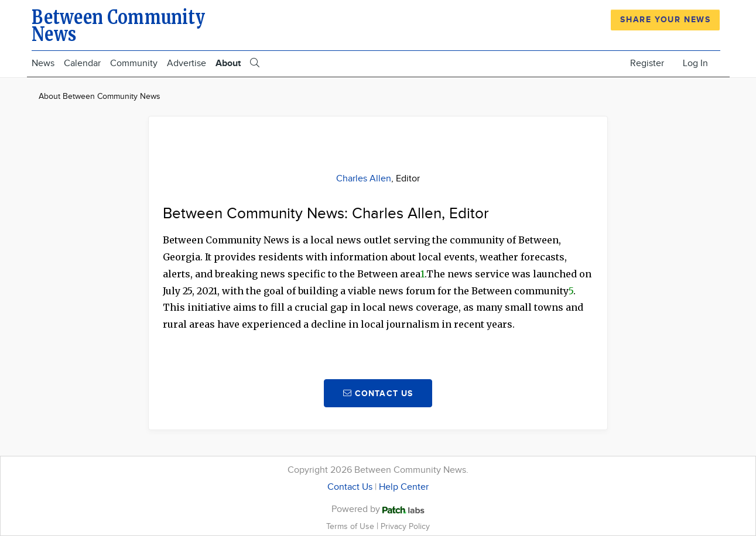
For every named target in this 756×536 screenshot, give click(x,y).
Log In (695, 63)
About (228, 63)
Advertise (187, 63)
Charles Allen (364, 179)
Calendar (82, 63)
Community (134, 63)
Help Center (404, 487)
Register (647, 63)
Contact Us (350, 487)
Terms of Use (351, 526)
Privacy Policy (405, 526)
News (43, 63)
